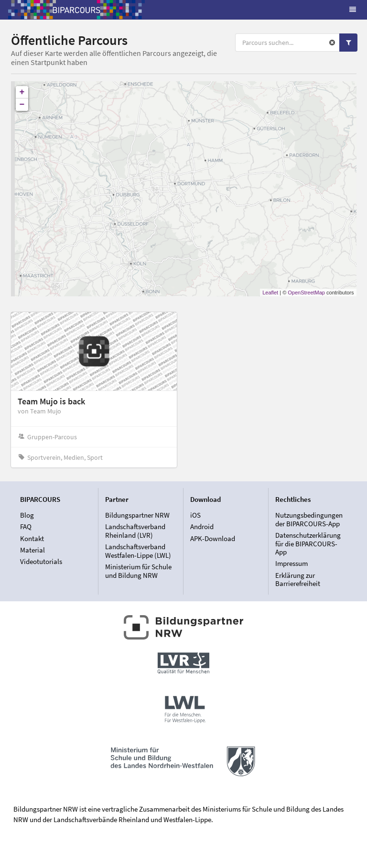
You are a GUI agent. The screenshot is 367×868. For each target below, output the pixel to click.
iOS (195, 515)
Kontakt (32, 538)
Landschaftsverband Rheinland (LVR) (135, 531)
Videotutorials (41, 561)
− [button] (22, 105)
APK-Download (213, 538)
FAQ (26, 526)
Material (32, 550)
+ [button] (22, 92)
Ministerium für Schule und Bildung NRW (138, 571)
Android (202, 526)
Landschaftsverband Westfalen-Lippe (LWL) (138, 551)
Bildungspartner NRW (137, 515)
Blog (27, 515)
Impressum (291, 563)
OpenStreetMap (306, 293)
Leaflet (270, 293)
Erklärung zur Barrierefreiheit (298, 579)
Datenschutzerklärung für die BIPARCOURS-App (308, 543)
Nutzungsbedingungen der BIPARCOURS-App (309, 520)
